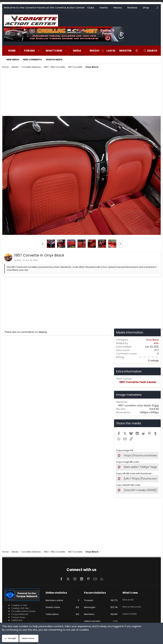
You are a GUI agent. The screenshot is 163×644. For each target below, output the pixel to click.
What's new (54, 51)
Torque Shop (18, 615)
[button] (38, 51)
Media (77, 51)
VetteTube (17, 618)
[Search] (150, 51)
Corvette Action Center (23, 609)
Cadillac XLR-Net (20, 606)
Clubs (91, 8)
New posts (128, 596)
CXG (115, 619)
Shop (146, 8)
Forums (30, 51)
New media (13, 60)
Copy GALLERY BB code (128, 483)
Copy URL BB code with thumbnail (134, 472)
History (118, 8)
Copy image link (125, 450)
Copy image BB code (127, 461)
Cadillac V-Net (19, 603)
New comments (32, 60)
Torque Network (20, 612)
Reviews (132, 8)
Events (104, 8)
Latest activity (130, 608)
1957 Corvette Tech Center (138, 382)
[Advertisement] (81, 93)
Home (12, 51)
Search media (54, 60)
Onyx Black (152, 340)
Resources (97, 51)
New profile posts (132, 602)
